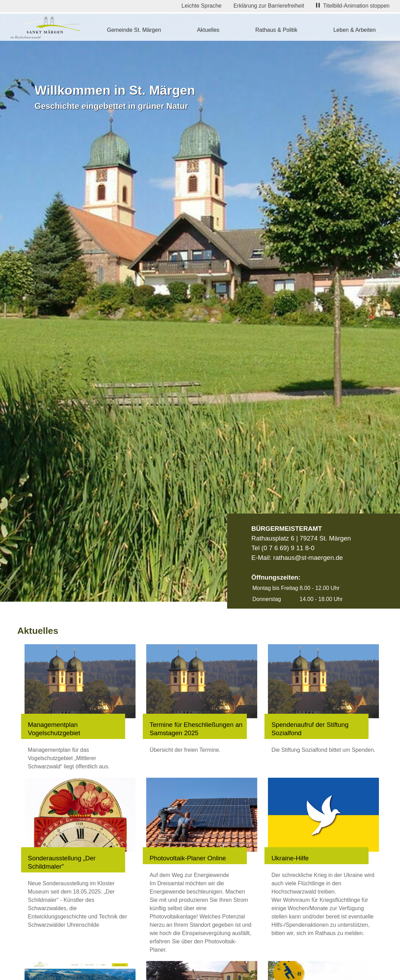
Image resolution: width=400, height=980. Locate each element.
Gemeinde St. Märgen (134, 30)
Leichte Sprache (202, 6)
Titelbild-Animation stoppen (353, 6)
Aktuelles (208, 30)
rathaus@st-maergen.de (308, 558)
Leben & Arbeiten (355, 30)
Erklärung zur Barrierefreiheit (269, 6)
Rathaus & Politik (276, 30)
